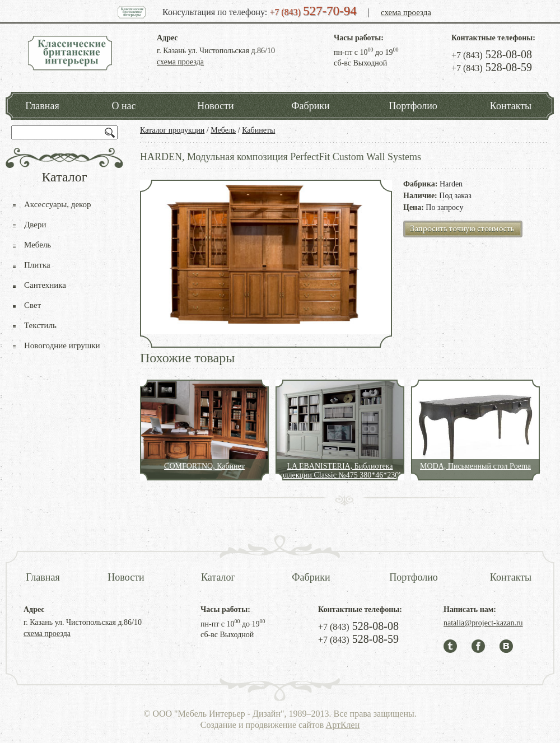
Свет (32, 305)
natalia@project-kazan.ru (483, 623)
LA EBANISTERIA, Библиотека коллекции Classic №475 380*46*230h (340, 471)
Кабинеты (258, 130)
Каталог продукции (172, 130)
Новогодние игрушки (62, 345)
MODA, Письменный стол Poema (475, 466)
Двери (35, 225)
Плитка (37, 265)
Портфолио (413, 106)
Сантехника (45, 285)
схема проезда (406, 12)
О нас (123, 106)
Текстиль (40, 325)
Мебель (223, 130)
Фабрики (310, 106)
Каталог (218, 577)
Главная (42, 106)
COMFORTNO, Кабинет (204, 466)
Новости (215, 106)
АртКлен (343, 725)
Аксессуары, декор (58, 204)
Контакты (511, 106)
